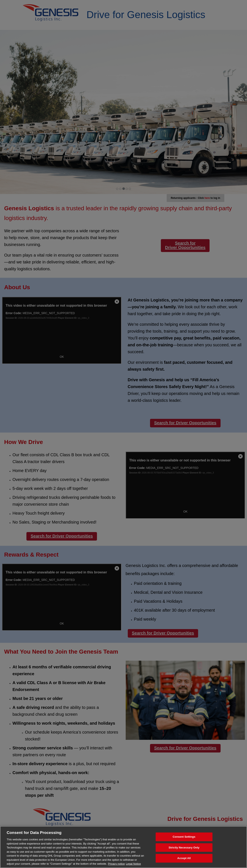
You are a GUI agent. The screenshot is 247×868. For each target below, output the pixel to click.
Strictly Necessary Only (184, 848)
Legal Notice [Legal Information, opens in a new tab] (133, 864)
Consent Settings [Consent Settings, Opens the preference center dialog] (184, 837)
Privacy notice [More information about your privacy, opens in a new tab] (116, 864)
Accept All (184, 858)
